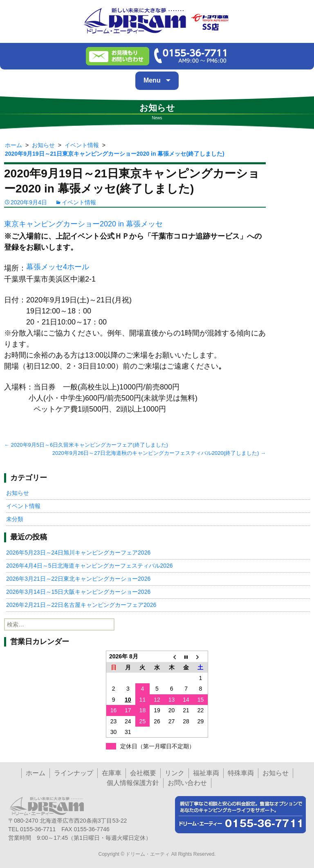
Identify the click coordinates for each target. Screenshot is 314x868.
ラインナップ (74, 773)
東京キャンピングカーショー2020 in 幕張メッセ (83, 224)
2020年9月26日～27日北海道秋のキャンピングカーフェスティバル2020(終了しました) (159, 453)
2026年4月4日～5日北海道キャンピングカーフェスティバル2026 (90, 566)
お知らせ (18, 493)
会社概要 (143, 773)
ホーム (36, 773)
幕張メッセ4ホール (58, 267)
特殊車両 (241, 773)
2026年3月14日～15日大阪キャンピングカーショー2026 (78, 592)
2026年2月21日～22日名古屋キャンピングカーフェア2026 (81, 605)
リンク (175, 773)
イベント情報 (79, 202)
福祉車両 (206, 773)
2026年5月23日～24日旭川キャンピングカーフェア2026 (78, 553)
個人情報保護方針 (133, 783)
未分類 (15, 519)
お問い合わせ (187, 783)
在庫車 (112, 773)
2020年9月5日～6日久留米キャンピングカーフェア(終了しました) (86, 445)
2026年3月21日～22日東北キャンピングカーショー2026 (78, 579)
